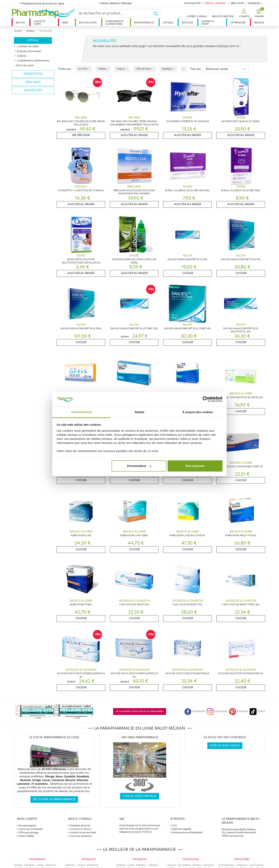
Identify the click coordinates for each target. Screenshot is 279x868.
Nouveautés (192, 3)
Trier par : (196, 69)
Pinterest (239, 711)
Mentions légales (182, 829)
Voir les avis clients (225, 746)
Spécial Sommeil (216, 3)
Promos (259, 23)
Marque (167, 69)
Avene (40, 865)
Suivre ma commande (31, 829)
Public (121, 69)
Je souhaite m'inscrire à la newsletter (140, 711)
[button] (244, 13)
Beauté (20, 23)
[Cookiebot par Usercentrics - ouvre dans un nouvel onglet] (205, 399)
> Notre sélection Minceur (115, 3)
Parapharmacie (144, 23)
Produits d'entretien (29, 51)
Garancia (51, 865)
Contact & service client (83, 832)
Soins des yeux (25, 65)
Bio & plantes (88, 23)
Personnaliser (139, 466)
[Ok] (157, 13)
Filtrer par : (65, 69)
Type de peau (144, 69)
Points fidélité (26, 836)
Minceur (187, 23)
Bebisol (154, 865)
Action (83, 69)
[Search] (115, 13)
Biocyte (172, 865)
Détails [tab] (139, 412)
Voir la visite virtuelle (140, 796)
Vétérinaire (238, 23)
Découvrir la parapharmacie (54, 799)
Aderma (70, 865)
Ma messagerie (27, 826)
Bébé (65, 23)
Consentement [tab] (81, 412)
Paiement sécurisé (80, 826)
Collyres (22, 56)
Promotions (33, 74)
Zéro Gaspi (237, 3)
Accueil (18, 31)
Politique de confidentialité (187, 832)
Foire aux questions (81, 836)
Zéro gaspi (33, 82)
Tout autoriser (195, 466)
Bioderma (93, 865)
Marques (254, 3)
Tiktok (257, 711)
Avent (131, 865)
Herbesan (242, 865)
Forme (102, 69)
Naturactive (256, 865)
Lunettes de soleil (28, 46)
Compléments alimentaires (115, 23)
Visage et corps (40, 23)
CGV (175, 826)
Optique (168, 23)
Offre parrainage (28, 832)
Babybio (141, 865)
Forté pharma (226, 865)
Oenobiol (209, 865)
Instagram (217, 711)
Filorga (18, 865)
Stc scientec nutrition (190, 865)
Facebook (195, 711)
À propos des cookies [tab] (198, 412)
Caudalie (29, 865)
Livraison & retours (81, 829)
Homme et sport (208, 23)
